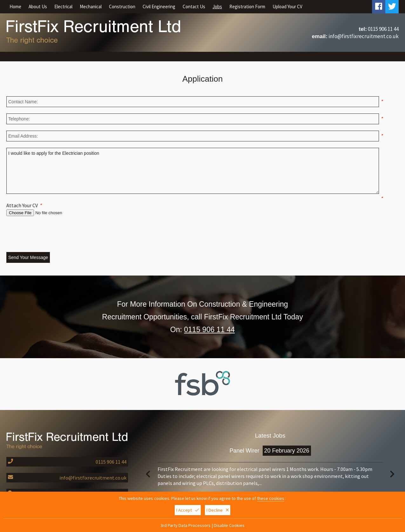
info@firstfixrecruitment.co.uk (364, 36)
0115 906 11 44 (383, 29)
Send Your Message (28, 257)
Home (15, 7)
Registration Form (247, 7)
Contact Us (194, 7)
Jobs (217, 7)
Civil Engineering (159, 7)
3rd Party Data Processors (186, 525)
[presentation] (55, 235)
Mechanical (91, 7)
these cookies (271, 498)
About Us (38, 7)
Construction (122, 7)
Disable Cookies (229, 525)
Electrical (63, 7)
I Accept (188, 510)
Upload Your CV (287, 7)
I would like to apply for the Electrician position (193, 171)
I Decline (218, 510)
